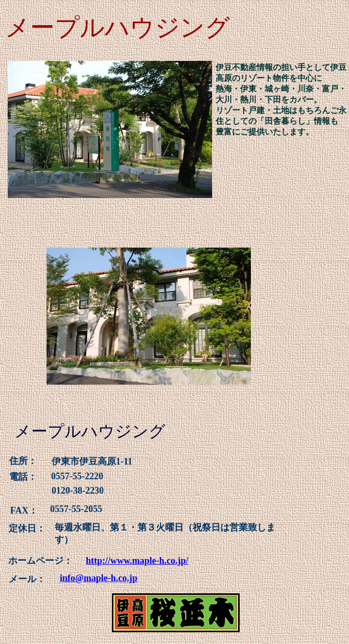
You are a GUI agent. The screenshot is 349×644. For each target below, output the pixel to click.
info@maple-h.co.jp (99, 578)
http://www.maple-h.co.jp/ (137, 561)
